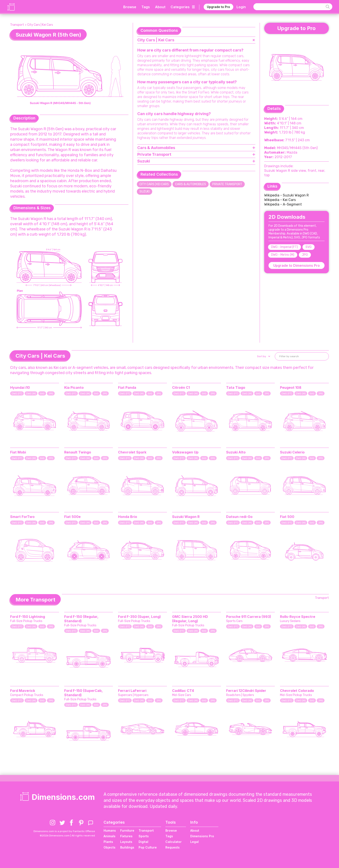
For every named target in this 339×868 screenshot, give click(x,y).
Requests (173, 847)
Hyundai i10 (20, 387)
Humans (110, 830)
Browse (130, 7)
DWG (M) (31, 394)
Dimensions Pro (202, 836)
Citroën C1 (181, 387)
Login (241, 7)
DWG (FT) (17, 394)
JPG (305, 255)
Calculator (173, 842)
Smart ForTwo (22, 517)
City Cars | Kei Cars (40, 25)
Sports (144, 836)
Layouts (126, 842)
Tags (146, 7)
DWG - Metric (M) (283, 255)
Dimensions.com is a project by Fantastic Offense (64, 831)
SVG (309, 247)
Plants (108, 842)
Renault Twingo (78, 452)
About (160, 7)
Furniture (127, 830)
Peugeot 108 (291, 387)
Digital (143, 842)
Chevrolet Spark (132, 452)
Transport (17, 25)
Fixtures (126, 836)
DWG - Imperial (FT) (285, 247)
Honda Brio (128, 517)
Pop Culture (148, 847)
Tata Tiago (236, 387)
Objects (110, 847)
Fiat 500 (287, 517)
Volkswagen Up (185, 452)
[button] (263, 356)
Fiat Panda (127, 387)
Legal (194, 842)
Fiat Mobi (18, 452)
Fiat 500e (72, 517)
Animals (110, 836)
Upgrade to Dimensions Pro (297, 265)
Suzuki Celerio (292, 452)
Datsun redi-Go (239, 517)
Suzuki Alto (236, 452)
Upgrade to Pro (218, 7)
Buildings (127, 847)
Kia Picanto (74, 387)
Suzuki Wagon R (186, 517)
